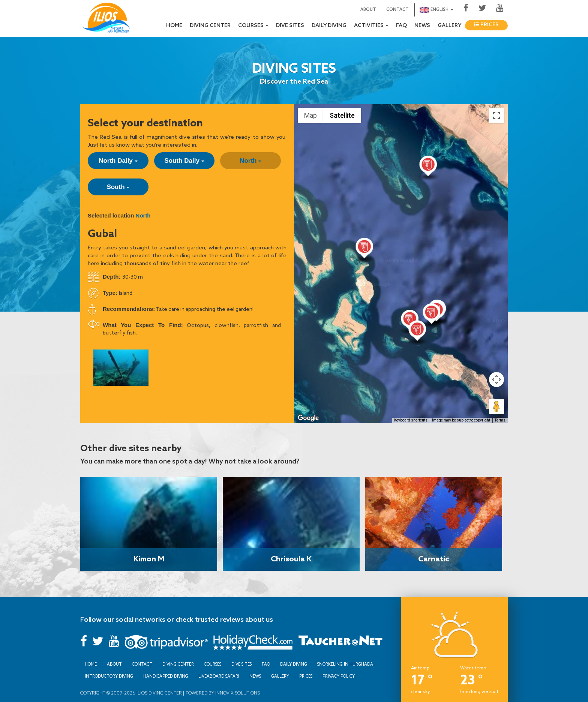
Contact (397, 10)
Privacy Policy (339, 676)
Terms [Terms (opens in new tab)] (500, 420)
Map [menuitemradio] (310, 115)
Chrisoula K (291, 558)
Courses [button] (253, 26)
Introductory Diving (109, 676)
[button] (431, 315)
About (368, 10)
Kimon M (149, 558)
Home (174, 26)
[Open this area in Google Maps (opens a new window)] (308, 418)
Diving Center (210, 26)
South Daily (184, 161)
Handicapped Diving (166, 676)
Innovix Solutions (237, 693)
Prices (486, 25)
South (118, 187)
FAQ (401, 26)
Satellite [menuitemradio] (342, 115)
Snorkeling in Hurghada (345, 664)
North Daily (118, 161)
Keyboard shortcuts (411, 420)
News (422, 26)
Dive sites (290, 26)
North (250, 161)
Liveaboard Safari (219, 676)
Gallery (449, 26)
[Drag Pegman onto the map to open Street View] (496, 406)
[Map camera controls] (496, 379)
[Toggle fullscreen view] (496, 115)
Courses (213, 664)
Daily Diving (329, 26)
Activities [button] (371, 26)
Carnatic (434, 558)
